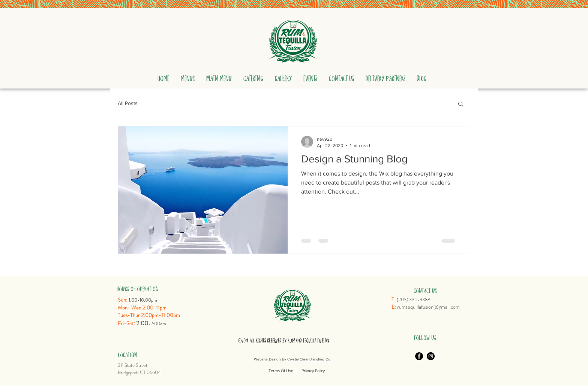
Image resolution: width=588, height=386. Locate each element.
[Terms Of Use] (281, 371)
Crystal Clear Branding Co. (309, 359)
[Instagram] (431, 356)
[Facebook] (419, 356)
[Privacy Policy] (313, 371)
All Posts (128, 103)
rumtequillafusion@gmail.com (428, 307)
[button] (187, 74)
